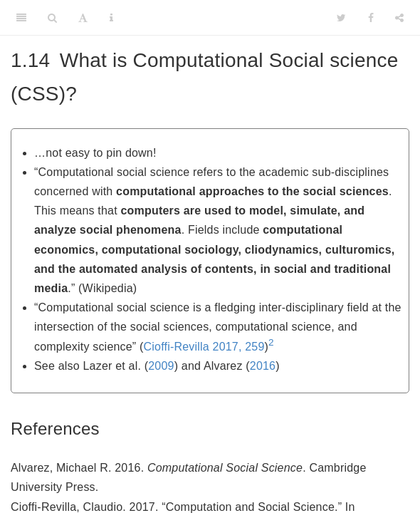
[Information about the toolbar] (111, 18)
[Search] (52, 18)
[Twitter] (341, 18)
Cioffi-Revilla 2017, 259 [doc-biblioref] (204, 347)
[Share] (399, 18)
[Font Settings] (83, 18)
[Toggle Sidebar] (21, 18)
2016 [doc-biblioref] (263, 366)
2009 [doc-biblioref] (161, 366)
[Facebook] (371, 18)
